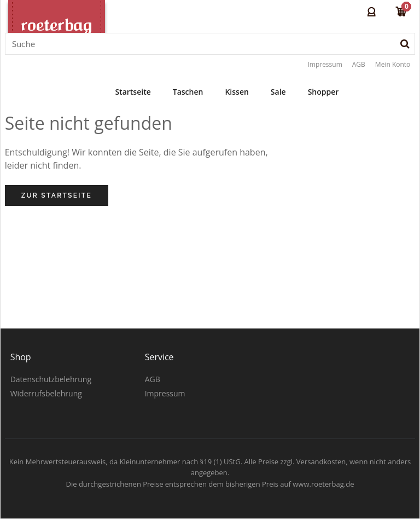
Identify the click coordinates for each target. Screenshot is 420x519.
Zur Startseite (57, 195)
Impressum (325, 64)
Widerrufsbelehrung (46, 393)
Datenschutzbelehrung (51, 379)
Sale (278, 92)
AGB (359, 64)
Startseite (133, 92)
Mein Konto (393, 64)
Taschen (188, 92)
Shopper (323, 92)
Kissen (237, 92)
